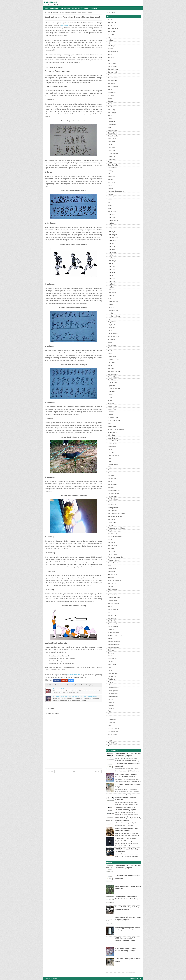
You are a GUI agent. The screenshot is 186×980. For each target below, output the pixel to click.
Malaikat (111, 412)
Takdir (110, 670)
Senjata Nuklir (113, 618)
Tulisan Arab (112, 720)
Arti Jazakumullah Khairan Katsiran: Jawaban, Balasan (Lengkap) (126, 797)
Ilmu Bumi (111, 217)
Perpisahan (112, 522)
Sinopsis (111, 630)
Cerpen (110, 127)
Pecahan (111, 487)
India (109, 299)
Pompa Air (54, 8)
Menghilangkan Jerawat (116, 429)
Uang (110, 726)
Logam (110, 394)
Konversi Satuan (113, 377)
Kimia (110, 354)
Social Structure (113, 647)
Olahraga (111, 452)
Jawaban (111, 313)
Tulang (110, 717)
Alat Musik (111, 31)
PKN (109, 461)
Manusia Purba (113, 418)
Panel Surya (112, 479)
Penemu (111, 502)
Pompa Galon (65, 8)
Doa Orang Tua (113, 148)
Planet (110, 540)
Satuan (110, 592)
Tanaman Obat (113, 673)
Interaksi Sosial (113, 301)
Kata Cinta (111, 328)
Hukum (110, 194)
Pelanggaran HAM (114, 490)
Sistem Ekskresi (113, 633)
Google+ (65, 680)
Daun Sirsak (112, 139)
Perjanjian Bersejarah (115, 516)
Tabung (110, 667)
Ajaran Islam (112, 26)
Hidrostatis (111, 182)
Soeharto (111, 653)
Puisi (109, 566)
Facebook (57, 680)
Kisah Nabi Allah (113, 360)
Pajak (110, 473)
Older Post (97, 772)
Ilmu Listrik (112, 246)
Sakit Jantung (113, 589)
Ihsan (110, 206)
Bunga (110, 116)
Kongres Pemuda (114, 371)
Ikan (109, 208)
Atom (110, 60)
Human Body (112, 197)
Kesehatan (112, 351)
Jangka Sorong (113, 310)
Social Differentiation (115, 641)
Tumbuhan (112, 723)
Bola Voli (111, 107)
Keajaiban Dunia (113, 336)
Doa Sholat (112, 150)
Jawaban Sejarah (114, 316)
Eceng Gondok (113, 153)
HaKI (110, 174)
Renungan (111, 577)
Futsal (110, 162)
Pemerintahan (113, 496)
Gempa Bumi (112, 168)
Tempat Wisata (113, 696)
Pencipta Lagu (113, 499)
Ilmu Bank (111, 214)
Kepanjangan (112, 345)
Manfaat (111, 415)
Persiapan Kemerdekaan (116, 528)
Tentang (94, 8)
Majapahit (111, 403)
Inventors (111, 307)
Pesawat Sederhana (115, 537)
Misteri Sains (112, 444)
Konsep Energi (113, 374)
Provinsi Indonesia (114, 560)
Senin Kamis (112, 615)
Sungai (110, 662)
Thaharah (111, 708)
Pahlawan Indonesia (115, 470)
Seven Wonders (113, 624)
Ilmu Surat (111, 281)
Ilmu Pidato (112, 267)
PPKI (110, 467)
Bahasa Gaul (112, 72)
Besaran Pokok (113, 92)
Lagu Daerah (112, 383)
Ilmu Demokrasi (113, 220)
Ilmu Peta (111, 264)
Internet (110, 304)
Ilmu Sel (111, 275)
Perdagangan (112, 511)
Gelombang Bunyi (114, 165)
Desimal (111, 145)
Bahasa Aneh (112, 63)
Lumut (110, 397)
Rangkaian (112, 572)
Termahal (111, 702)
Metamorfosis (112, 432)
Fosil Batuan (112, 159)
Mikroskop (111, 435)
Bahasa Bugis (113, 66)
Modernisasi (112, 447)
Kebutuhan (112, 339)
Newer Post (50, 772)
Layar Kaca (112, 386)
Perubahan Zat (113, 534)
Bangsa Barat (113, 81)
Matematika (112, 426)
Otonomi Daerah (113, 455)
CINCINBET (128, 972)
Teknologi (111, 685)
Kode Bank (112, 362)
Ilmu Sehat (112, 272)
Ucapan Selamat (114, 728)
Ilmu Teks (111, 287)
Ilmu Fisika (112, 229)
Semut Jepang (113, 609)
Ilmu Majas (112, 249)
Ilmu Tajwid (112, 284)
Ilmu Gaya (111, 232)
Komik (110, 365)
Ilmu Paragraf (112, 261)
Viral (109, 737)
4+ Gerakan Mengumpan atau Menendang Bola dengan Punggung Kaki (75, 697)
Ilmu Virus (111, 290)
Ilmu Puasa (112, 270)
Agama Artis (112, 23)
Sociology (111, 650)
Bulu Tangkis (112, 113)
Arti (109, 43)
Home (46, 8)
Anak (110, 37)
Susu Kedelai (112, 665)
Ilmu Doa (111, 223)
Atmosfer (111, 57)
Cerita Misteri (112, 124)
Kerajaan (111, 348)
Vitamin (110, 740)
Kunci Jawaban (113, 380)
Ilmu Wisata (112, 293)
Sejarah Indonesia (114, 598)
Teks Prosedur (113, 694)
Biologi (110, 98)
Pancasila (111, 476)
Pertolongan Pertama (115, 531)
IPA (109, 203)
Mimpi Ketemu (113, 438)
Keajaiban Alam (113, 333)
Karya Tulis (112, 325)
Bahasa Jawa (112, 75)
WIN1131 (133, 972)
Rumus (110, 586)
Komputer (111, 368)
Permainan (112, 519)
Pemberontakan (113, 493)
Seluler (110, 606)
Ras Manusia (112, 574)
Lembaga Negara (114, 389)
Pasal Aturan (112, 484)
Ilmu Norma (112, 255)
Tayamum (111, 682)
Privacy (86, 8)
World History (112, 743)
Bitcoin (110, 104)
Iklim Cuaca (112, 211)
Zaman (110, 746)
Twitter (71, 680)
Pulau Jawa (112, 569)
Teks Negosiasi (113, 691)
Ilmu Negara (112, 252)
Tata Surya (112, 679)
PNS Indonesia (113, 464)
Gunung (111, 171)
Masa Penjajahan (114, 421)
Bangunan (111, 84)
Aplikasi (110, 40)
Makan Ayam (112, 406)
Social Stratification (114, 644)
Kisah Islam (112, 357)
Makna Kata (112, 409)
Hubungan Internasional (116, 191)
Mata (110, 423)
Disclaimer (76, 8)
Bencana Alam (113, 86)
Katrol (110, 330)
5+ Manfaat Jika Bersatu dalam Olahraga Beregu (68, 689)
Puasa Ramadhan (114, 563)
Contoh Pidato (113, 130)
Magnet (110, 400)
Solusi (110, 656)
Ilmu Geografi (112, 235)
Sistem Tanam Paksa (115, 636)
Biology (110, 101)
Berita (110, 89)
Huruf (110, 200)
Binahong (111, 95)
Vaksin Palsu (112, 734)
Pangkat (111, 482)
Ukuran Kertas (113, 731)
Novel (110, 450)
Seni (109, 612)
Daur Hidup (112, 142)
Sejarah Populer (113, 604)
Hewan (110, 179)
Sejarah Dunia (113, 595)
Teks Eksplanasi (113, 688)
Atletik (110, 55)
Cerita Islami (112, 121)
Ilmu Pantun (112, 258)
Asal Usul (111, 49)
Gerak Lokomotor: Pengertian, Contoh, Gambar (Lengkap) (72, 17)
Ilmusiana (50, 2)
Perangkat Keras (114, 508)
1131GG (107, 972)
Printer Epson (113, 554)
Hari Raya (111, 177)
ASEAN (110, 20)
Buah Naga (112, 110)
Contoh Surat (112, 133)
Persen (110, 525)
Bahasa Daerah (113, 69)
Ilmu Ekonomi (113, 226)
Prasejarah (112, 551)
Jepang (110, 319)
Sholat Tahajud (113, 627)
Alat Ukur (111, 34)
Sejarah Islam (113, 601)
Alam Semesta (113, 28)
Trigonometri (112, 714)
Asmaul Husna (113, 52)
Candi (110, 118)
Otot (109, 458)
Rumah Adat (112, 583)
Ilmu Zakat (111, 296)
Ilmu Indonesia (113, 238)
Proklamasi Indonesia (115, 557)
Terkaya (111, 699)
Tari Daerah (112, 676)
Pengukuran (112, 505)
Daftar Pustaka (113, 136)
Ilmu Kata (111, 243)
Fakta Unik (112, 156)
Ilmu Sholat (112, 278)
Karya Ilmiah (112, 322)
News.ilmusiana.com (136, 978)
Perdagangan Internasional (117, 514)
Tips (109, 711)
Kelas (110, 342)
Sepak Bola (112, 621)
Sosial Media (112, 659)
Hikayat (110, 185)
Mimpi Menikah (113, 441)
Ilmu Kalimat (112, 240)
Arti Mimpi (111, 46)
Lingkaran (111, 392)
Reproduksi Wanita (114, 580)
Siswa (110, 638)
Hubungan (111, 188)
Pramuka (111, 548)
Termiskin (111, 705)
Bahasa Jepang (113, 78)
